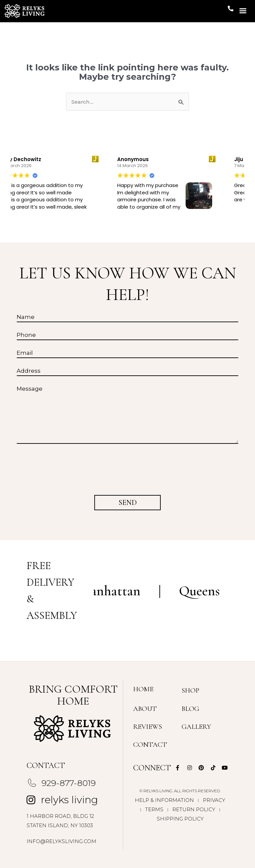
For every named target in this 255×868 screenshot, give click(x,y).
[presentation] (66, 467)
